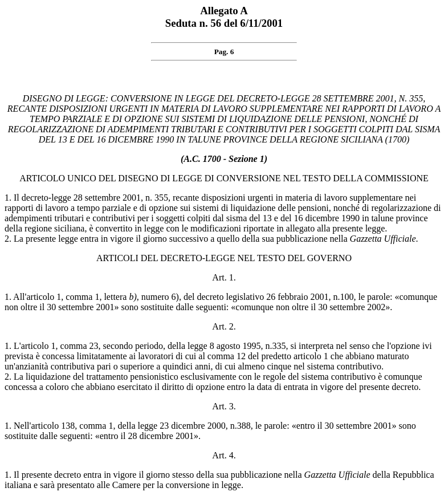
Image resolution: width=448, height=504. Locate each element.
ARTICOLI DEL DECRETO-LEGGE (166, 258)
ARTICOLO (42, 178)
